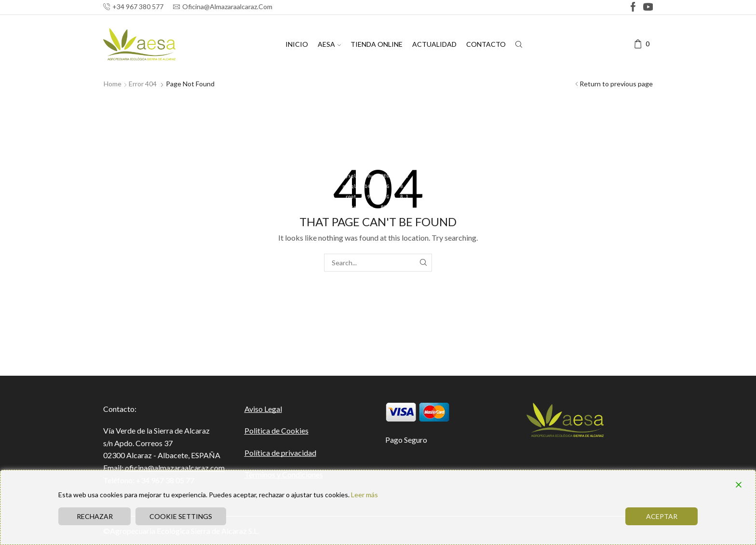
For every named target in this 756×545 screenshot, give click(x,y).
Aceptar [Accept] (662, 516)
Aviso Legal (263, 409)
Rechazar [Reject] (95, 516)
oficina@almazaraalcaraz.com (175, 468)
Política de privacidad (280, 453)
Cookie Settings (181, 516)
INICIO (297, 44)
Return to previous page (616, 84)
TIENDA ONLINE (377, 44)
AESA (329, 44)
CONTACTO (486, 44)
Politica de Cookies (277, 430)
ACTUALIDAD (434, 44)
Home (113, 84)
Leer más (364, 495)
